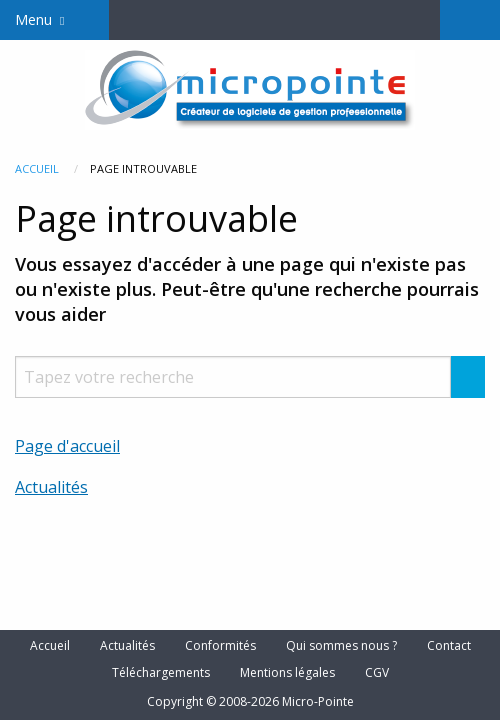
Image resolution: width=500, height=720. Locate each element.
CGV (377, 673)
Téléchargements (161, 673)
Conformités (220, 646)
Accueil (37, 168)
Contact (449, 646)
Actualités (51, 487)
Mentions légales (287, 673)
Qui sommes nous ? (341, 646)
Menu (33, 19)
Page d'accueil (67, 446)
